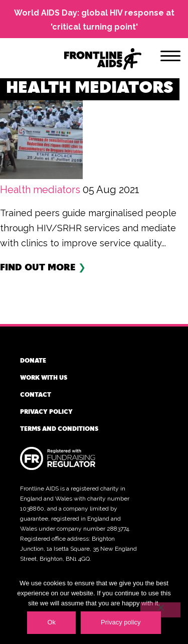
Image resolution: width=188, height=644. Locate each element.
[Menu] (170, 58)
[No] (160, 610)
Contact (36, 394)
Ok (51, 622)
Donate (33, 360)
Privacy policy (46, 411)
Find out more (38, 267)
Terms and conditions (59, 428)
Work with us (44, 377)
